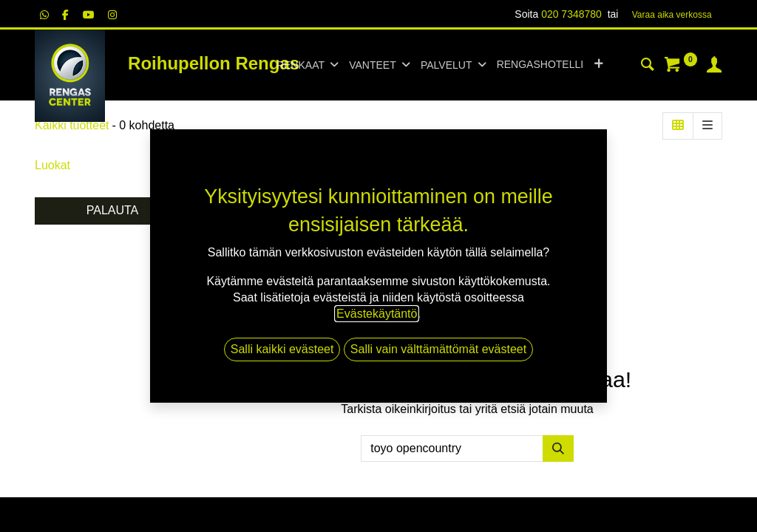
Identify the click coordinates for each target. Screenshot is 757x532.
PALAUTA (113, 210)
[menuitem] (540, 65)
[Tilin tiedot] (714, 66)
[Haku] (648, 66)
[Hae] (558, 449)
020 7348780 (571, 14)
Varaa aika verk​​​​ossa (672, 15)
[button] (598, 65)
